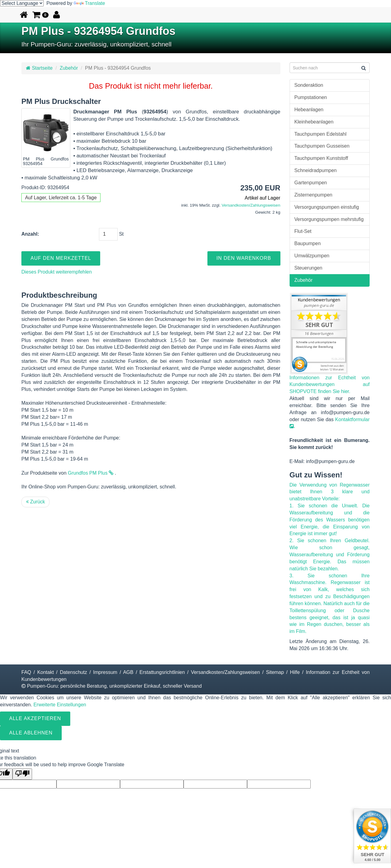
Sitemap (275, 672)
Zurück (35, 502)
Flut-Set (303, 231)
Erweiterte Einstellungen (60, 705)
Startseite (39, 68)
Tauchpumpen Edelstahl (321, 134)
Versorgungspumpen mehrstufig (329, 219)
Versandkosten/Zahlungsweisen (251, 205)
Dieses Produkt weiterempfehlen (57, 272)
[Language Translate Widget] (22, 3)
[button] (40, 15)
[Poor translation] (22, 774)
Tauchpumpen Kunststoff (321, 158)
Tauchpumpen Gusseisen (322, 146)
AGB (128, 672)
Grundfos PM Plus (91, 473)
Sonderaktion (309, 85)
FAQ (26, 672)
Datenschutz (73, 672)
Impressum (105, 672)
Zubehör (69, 68)
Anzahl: (30, 234)
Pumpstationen (311, 97)
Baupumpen (308, 243)
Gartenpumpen (311, 183)
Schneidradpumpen (316, 170)
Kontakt (46, 672)
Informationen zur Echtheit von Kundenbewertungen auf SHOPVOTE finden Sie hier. (330, 385)
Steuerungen (309, 268)
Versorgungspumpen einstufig (327, 207)
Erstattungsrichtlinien (162, 672)
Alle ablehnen (31, 733)
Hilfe (295, 672)
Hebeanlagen (309, 110)
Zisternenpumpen (314, 195)
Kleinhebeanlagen (314, 122)
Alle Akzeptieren (35, 718)
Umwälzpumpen (312, 256)
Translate (89, 3)
